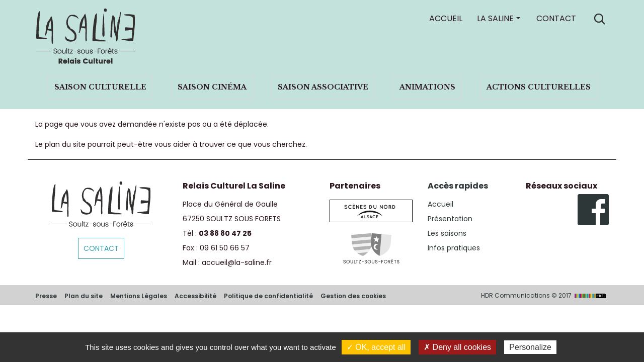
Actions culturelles (539, 87)
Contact (556, 18)
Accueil (446, 18)
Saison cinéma (212, 87)
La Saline (495, 18)
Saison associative (323, 87)
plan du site (65, 144)
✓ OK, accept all (376, 347)
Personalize (530, 347)
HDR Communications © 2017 (545, 295)
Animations (427, 87)
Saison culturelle (100, 87)
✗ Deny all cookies (457, 347)
